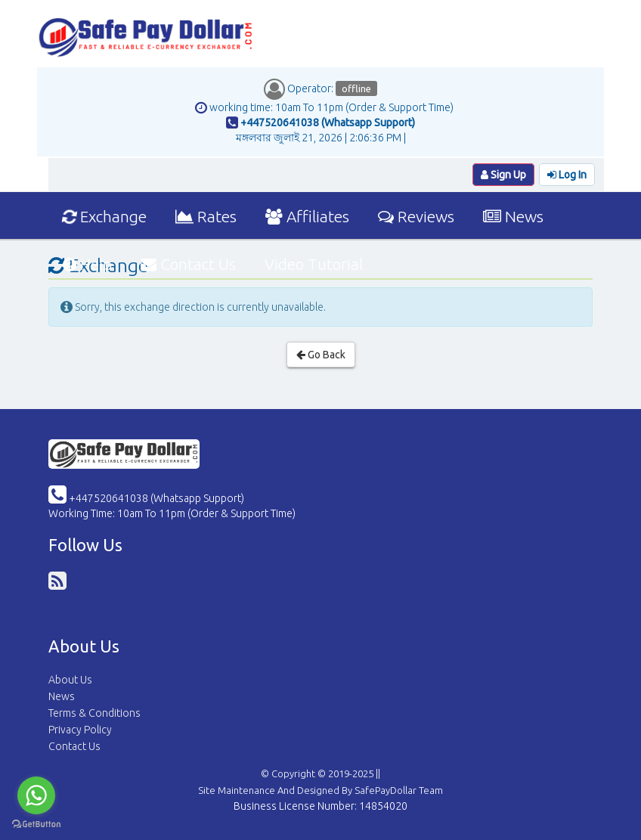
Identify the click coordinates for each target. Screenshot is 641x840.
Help (87, 264)
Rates (206, 216)
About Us (70, 680)
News (513, 216)
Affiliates (307, 216)
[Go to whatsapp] (36, 795)
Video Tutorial (314, 264)
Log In (567, 175)
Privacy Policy (80, 730)
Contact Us (188, 264)
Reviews (416, 216)
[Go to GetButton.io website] (36, 825)
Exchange (104, 216)
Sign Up (503, 175)
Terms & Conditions (94, 713)
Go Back (321, 355)
